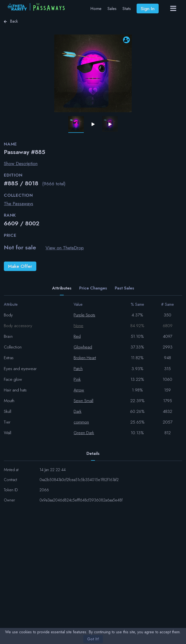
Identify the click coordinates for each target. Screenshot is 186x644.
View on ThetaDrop (65, 248)
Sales (112, 8)
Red (77, 336)
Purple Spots (84, 315)
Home (96, 8)
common (81, 422)
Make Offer (20, 266)
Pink (77, 379)
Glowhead (83, 347)
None (78, 326)
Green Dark (84, 433)
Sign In (148, 8)
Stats (127, 8)
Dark (77, 411)
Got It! (93, 639)
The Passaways (19, 203)
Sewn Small (83, 401)
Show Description (21, 163)
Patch (78, 369)
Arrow (79, 390)
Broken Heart (85, 358)
